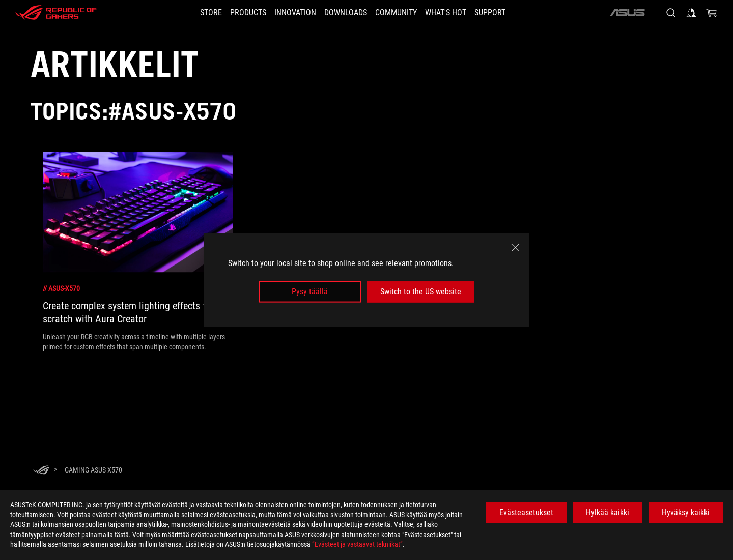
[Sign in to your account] (691, 13)
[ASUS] (627, 13)
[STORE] (193, 13)
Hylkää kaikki (608, 512)
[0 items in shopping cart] (712, 13)
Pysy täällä (310, 292)
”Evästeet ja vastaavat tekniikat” (357, 544)
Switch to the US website (421, 292)
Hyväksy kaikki (686, 512)
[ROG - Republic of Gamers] (56, 13)
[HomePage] (41, 471)
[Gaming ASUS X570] (93, 470)
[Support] (508, 13)
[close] (515, 247)
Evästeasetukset (526, 512)
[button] (236, 13)
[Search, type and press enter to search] (671, 13)
